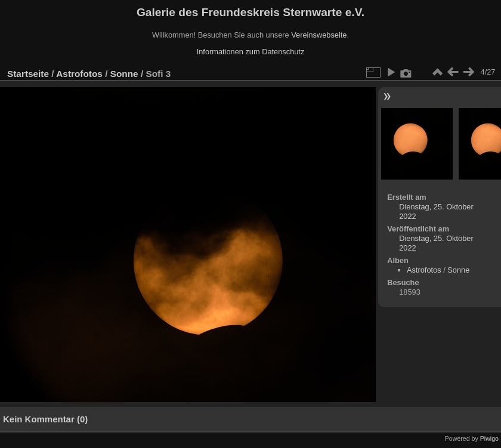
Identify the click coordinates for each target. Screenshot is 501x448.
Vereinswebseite (319, 35)
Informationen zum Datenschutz (251, 52)
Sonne (124, 74)
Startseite (28, 74)
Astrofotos (79, 74)
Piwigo (489, 438)
